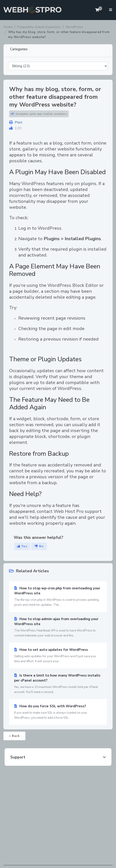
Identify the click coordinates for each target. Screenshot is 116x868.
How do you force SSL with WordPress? (58, 712)
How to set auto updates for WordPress (58, 656)
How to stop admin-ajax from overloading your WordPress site (58, 627)
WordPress (74, 27)
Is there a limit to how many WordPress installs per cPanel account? (58, 684)
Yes (22, 546)
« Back (14, 736)
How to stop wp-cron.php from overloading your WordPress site (58, 597)
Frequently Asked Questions (39, 27)
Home (8, 27)
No (39, 546)
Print (16, 122)
